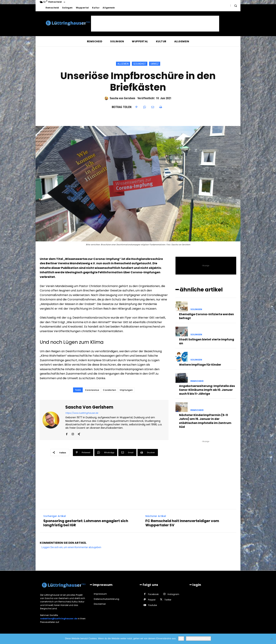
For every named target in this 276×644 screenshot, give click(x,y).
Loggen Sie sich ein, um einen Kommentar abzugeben (71, 547)
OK (181, 638)
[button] (236, 6)
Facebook (153, 593)
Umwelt (155, 64)
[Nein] (272, 639)
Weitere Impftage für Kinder (200, 364)
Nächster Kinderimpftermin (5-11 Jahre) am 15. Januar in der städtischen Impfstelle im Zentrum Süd (205, 420)
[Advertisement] (155, 24)
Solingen (196, 309)
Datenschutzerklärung (198, 638)
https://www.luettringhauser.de (82, 413)
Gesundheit (140, 64)
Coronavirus (92, 390)
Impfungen (126, 390)
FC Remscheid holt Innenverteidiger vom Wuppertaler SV (182, 522)
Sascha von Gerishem (122, 98)
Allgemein (123, 64)
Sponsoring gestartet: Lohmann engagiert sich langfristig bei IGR (86, 522)
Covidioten (109, 390)
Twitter (168, 599)
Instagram (173, 593)
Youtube (152, 604)
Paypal (152, 599)
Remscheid (197, 380)
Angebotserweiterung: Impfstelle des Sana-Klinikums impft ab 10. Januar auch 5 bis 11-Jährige (207, 389)
